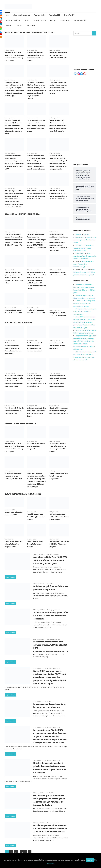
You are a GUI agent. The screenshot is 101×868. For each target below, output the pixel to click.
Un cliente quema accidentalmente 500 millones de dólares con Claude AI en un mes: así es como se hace (13, 348)
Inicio (8, 15)
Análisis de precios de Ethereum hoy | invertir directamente (57, 346)
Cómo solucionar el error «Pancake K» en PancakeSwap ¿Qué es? (84, 264)
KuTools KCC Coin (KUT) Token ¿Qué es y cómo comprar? (35, 544)
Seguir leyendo (10, 577)
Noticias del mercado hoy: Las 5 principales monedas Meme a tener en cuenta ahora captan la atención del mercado (59, 88)
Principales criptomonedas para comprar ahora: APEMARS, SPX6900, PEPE (58, 55)
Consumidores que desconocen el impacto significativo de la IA (84, 248)
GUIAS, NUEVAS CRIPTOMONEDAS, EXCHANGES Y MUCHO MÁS (30, 32)
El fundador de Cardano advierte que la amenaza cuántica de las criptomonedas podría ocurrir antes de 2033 (58, 381)
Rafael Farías (80, 253)
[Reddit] (1, 17)
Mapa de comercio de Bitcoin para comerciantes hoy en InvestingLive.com (14, 411)
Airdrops (53, 20)
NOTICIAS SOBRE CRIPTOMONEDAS (18, 323)
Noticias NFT (50, 584)
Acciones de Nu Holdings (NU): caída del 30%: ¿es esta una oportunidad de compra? (51, 616)
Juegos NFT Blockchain (13, 20)
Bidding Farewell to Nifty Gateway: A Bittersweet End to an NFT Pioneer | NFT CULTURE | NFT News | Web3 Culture (14, 278)
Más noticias (50, 823)
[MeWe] (1, 24)
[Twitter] (1, 14)
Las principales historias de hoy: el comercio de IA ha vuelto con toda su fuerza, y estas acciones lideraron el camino (36, 126)
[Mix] (1, 27)
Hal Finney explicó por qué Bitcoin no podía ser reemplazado (36, 446)
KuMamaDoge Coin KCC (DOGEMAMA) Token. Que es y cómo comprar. (59, 517)
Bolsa (27, 20)
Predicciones (31, 25)
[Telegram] (1, 32)
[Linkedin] (1, 19)
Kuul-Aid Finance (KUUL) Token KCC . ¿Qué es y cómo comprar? (36, 517)
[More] (1, 37)
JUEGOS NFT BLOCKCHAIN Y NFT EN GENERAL (22, 214)
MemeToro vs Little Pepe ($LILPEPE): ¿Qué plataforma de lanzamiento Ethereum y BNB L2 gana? (50, 560)
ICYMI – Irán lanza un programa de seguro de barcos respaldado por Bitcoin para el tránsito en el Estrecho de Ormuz (36, 381)
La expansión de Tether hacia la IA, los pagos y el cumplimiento (59, 476)
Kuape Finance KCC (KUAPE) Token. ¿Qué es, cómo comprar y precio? (14, 544)
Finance (78, 235)
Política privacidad (80, 20)
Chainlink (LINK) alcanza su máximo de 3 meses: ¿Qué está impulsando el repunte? (59, 411)
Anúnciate (9, 25)
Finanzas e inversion (39, 20)
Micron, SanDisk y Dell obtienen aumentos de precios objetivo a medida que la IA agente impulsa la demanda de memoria (58, 126)
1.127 (23, 852)
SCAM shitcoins (65, 20)
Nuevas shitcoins (40, 15)
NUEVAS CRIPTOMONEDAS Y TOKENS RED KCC (23, 494)
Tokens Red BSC (55, 15)
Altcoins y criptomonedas (22, 15)
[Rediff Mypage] (1, 34)
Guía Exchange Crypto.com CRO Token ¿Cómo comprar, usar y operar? (84, 272)
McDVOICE (79, 245)
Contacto (20, 25)
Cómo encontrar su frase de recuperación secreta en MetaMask (85, 256)
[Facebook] (1, 11)
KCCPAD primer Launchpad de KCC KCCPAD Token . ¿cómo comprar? (59, 544)
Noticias (57, 823)
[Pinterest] (1, 22)
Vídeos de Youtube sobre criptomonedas (20, 423)
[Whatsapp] (1, 29)
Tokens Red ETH (69, 15)
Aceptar (90, 860)
